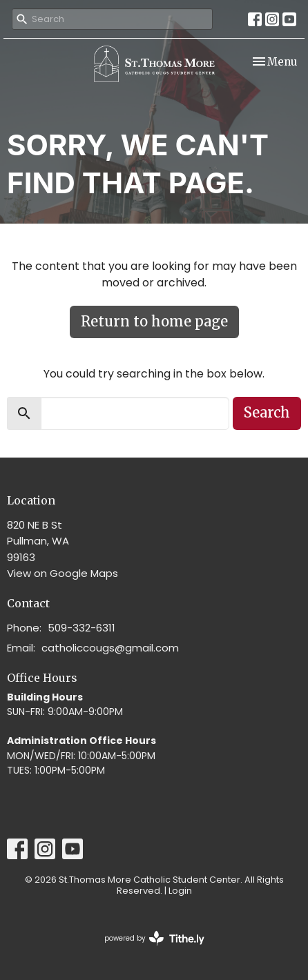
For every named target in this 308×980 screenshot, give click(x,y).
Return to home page (154, 321)
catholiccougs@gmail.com (110, 648)
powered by (154, 938)
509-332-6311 (81, 628)
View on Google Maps (62, 573)
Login (180, 891)
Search (267, 412)
